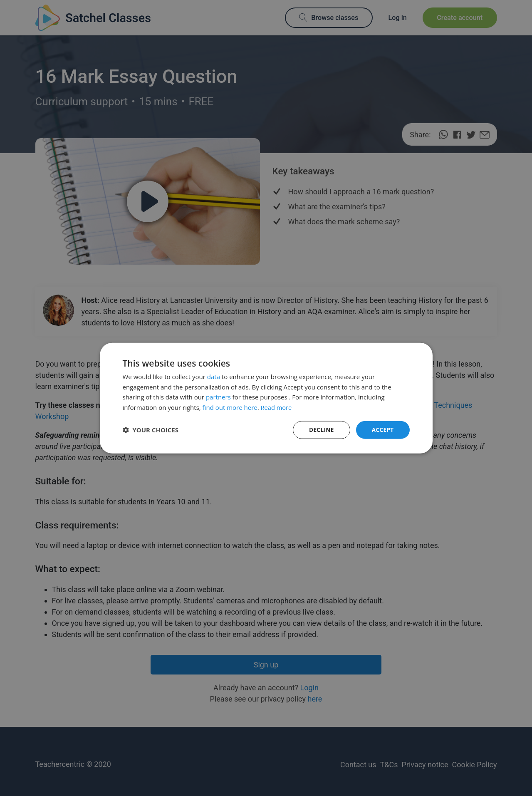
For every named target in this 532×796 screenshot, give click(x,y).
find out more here (230, 407)
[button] (151, 430)
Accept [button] (382, 430)
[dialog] (266, 398)
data (214, 376)
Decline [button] (320, 430)
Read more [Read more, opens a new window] (277, 407)
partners (218, 397)
